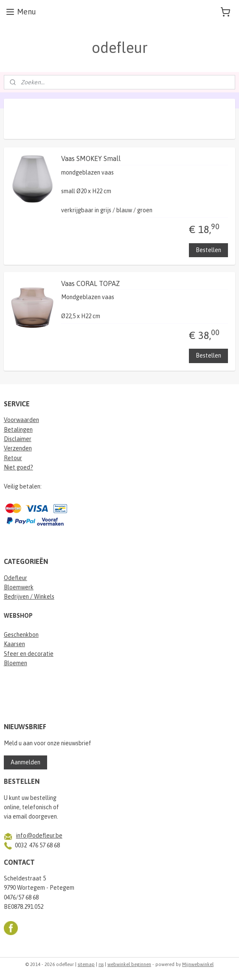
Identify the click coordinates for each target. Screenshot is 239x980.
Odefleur (15, 578)
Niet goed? (18, 467)
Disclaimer (18, 439)
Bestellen (208, 250)
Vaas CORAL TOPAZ (90, 283)
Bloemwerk (19, 587)
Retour (13, 458)
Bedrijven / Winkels (29, 597)
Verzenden (18, 448)
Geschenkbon (21, 635)
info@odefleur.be (39, 836)
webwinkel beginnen (129, 964)
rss (101, 964)
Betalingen (18, 430)
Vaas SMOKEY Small (91, 158)
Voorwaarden (21, 420)
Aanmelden (25, 762)
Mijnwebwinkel (198, 964)
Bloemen (15, 663)
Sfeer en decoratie (29, 654)
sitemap (86, 964)
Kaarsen (14, 644)
